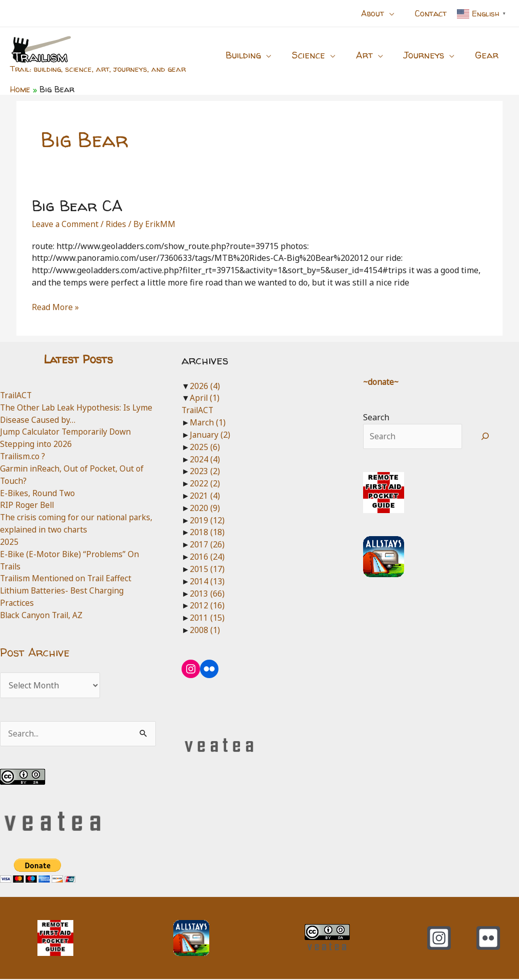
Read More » (56, 308)
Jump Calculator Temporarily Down (68, 432)
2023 (205, 471)
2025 (9, 542)
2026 (205, 386)
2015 (207, 569)
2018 (207, 532)
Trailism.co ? (24, 456)
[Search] (485, 437)
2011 (207, 618)
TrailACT (17, 395)
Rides (118, 224)
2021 (205, 496)
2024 (205, 459)
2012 (207, 605)
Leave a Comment (66, 224)
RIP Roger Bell (28, 505)
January (211, 435)
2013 (207, 594)
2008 (205, 630)
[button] (395, 13)
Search (376, 417)
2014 (207, 581)
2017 (207, 544)
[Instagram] (439, 939)
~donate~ (382, 382)
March (208, 422)
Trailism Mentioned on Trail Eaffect (68, 578)
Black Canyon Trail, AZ (43, 615)
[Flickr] (488, 939)
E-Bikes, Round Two (38, 493)
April (205, 398)
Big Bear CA (77, 205)
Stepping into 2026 (36, 444)
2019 (207, 520)
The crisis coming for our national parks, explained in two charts (65, 523)
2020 (205, 508)
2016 (207, 557)
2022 (205, 483)
